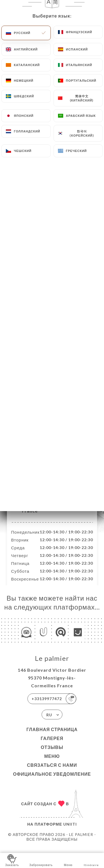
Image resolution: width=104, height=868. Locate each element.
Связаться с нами (52, 771)
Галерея (52, 744)
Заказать (12, 860)
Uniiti (70, 830)
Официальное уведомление (52, 780)
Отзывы (52, 753)
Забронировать (41, 860)
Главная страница (52, 735)
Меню (52, 762)
